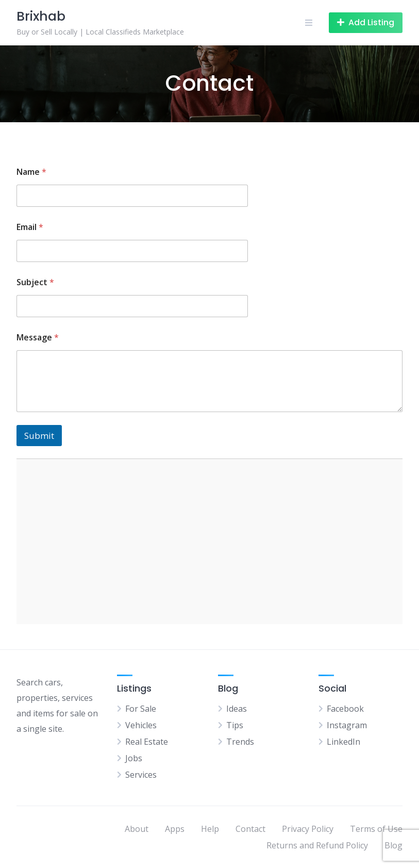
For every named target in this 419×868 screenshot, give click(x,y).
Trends (240, 742)
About (137, 829)
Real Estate (147, 742)
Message (38, 338)
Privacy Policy (308, 829)
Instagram (347, 725)
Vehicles (141, 725)
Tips (235, 725)
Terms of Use (376, 829)
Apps (175, 829)
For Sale (141, 709)
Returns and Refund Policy (317, 845)
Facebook (345, 709)
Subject (35, 282)
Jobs (134, 758)
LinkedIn (343, 742)
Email (30, 227)
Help (210, 829)
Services (141, 775)
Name (31, 172)
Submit (39, 436)
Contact (250, 829)
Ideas (237, 709)
